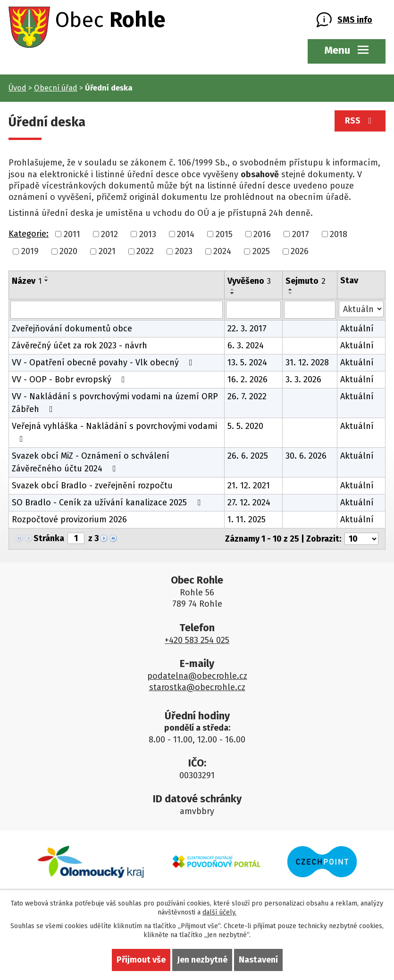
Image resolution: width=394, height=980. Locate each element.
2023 (184, 251)
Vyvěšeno (249, 281)
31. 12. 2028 (307, 362)
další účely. (219, 912)
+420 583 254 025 (197, 640)
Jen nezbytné (202, 960)
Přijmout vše (141, 960)
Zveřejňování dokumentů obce (72, 329)
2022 (145, 251)
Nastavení (258, 960)
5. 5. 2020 (245, 426)
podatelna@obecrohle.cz (197, 676)
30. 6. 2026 (306, 456)
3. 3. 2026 (303, 379)
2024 (222, 251)
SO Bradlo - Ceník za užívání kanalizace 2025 (108, 502)
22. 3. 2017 (247, 329)
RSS (360, 121)
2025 (261, 251)
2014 (186, 234)
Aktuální (357, 329)
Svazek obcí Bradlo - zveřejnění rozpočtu (92, 486)
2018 (339, 234)
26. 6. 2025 (248, 456)
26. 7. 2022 (247, 396)
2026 (300, 251)
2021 (107, 251)
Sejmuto (306, 281)
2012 (109, 234)
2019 (30, 251)
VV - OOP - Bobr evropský (70, 379)
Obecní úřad (56, 88)
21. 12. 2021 (249, 486)
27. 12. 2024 (249, 502)
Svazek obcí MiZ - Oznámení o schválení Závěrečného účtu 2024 (91, 462)
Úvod (17, 88)
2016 (262, 234)
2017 (301, 234)
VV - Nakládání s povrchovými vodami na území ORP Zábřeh (115, 403)
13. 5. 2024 (247, 362)
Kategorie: (29, 234)
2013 (148, 234)
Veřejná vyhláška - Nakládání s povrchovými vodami (114, 432)
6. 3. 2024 (246, 346)
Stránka (49, 538)
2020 (68, 251)
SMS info (355, 20)
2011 (72, 234)
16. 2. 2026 (247, 379)
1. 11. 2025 (247, 519)
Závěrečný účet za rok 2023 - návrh (80, 346)
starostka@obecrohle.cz (197, 687)
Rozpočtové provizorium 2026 (69, 519)
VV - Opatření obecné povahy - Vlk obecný (104, 362)
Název (27, 281)
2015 (224, 234)
